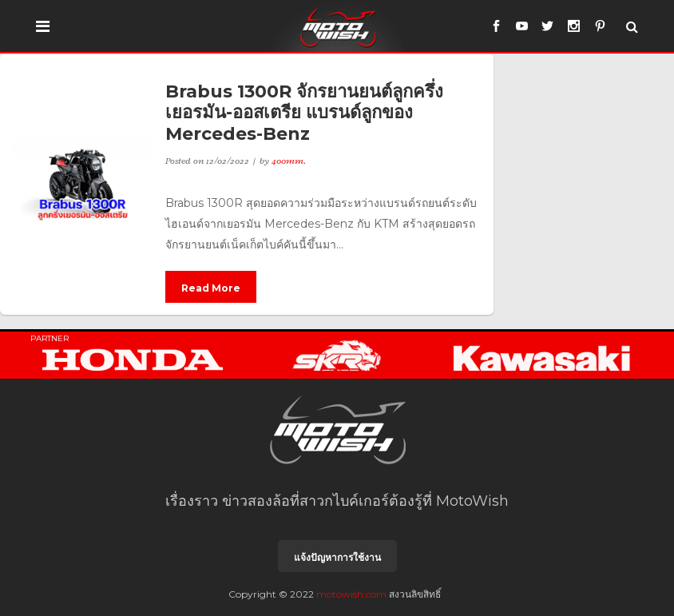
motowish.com (351, 594)
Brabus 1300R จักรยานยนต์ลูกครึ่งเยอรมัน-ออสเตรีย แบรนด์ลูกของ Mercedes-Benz (304, 113)
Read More (211, 288)
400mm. (289, 161)
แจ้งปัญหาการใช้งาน (337, 557)
